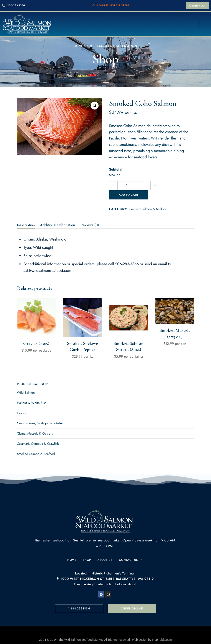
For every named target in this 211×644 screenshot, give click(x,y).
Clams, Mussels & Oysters (35, 424)
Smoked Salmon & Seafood (148, 200)
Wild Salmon (26, 383)
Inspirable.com (162, 631)
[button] (197, 6)
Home (78, 46)
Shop (91, 46)
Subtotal (116, 169)
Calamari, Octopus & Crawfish (38, 435)
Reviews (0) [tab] (90, 216)
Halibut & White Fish (32, 394)
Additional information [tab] (58, 216)
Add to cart (164, 186)
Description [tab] (26, 216)
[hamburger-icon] (204, 24)
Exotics (22, 404)
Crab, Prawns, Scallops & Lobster (40, 414)
